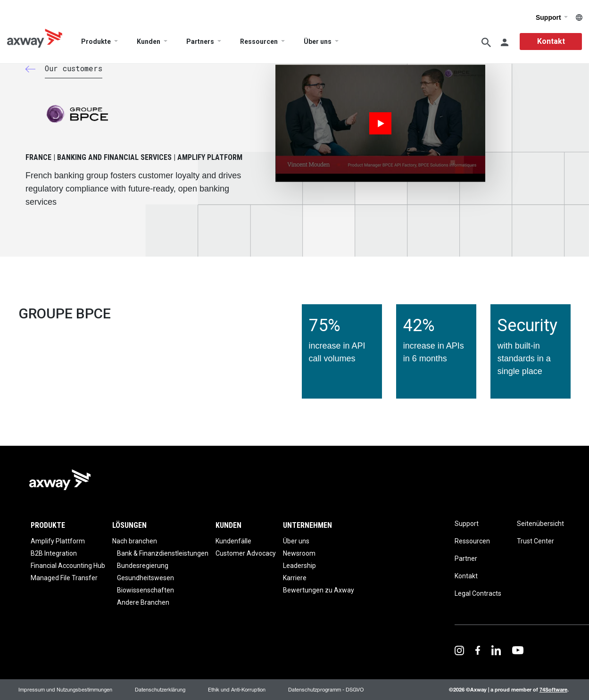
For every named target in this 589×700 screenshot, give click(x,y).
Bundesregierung (143, 566)
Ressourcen (259, 42)
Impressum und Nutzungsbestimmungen (65, 689)
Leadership (299, 566)
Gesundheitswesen (145, 578)
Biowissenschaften (145, 590)
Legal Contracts (478, 593)
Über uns (318, 42)
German (579, 17)
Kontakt (551, 42)
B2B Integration (54, 553)
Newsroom (299, 553)
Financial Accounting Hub (68, 566)
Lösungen (129, 525)
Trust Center (535, 541)
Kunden (149, 42)
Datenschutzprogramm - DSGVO (326, 689)
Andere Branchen (143, 602)
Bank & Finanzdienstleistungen (163, 553)
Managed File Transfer (64, 578)
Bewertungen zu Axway (319, 590)
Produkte (96, 42)
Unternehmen (307, 525)
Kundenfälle (233, 541)
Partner (466, 558)
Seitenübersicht (540, 524)
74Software (553, 689)
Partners (200, 42)
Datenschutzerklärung (160, 689)
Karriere (295, 578)
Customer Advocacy (246, 553)
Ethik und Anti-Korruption (237, 689)
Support (552, 17)
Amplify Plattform (58, 541)
